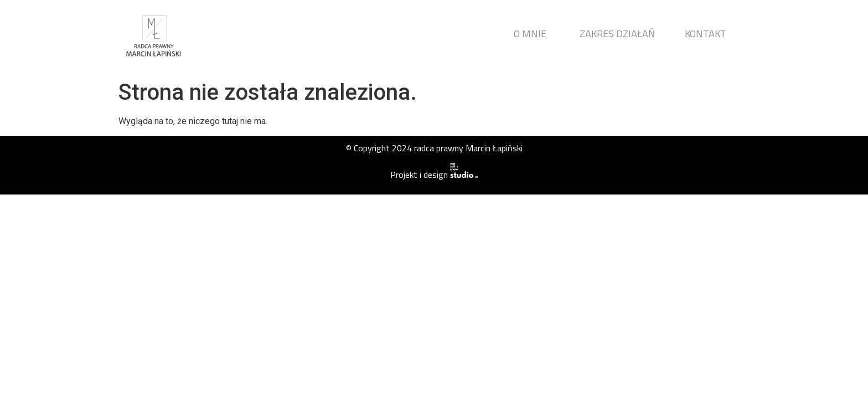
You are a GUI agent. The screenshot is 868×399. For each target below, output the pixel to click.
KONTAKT (706, 34)
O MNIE (530, 34)
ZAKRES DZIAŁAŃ (617, 34)
